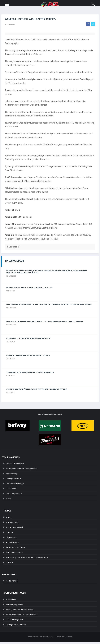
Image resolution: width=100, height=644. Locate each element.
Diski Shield (11, 491)
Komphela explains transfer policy (28, 340)
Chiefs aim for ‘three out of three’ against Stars (37, 391)
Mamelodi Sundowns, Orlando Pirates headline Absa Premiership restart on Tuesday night (47, 274)
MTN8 (8, 501)
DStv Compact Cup (14, 496)
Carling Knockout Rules (16, 626)
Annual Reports (13, 544)
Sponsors (10, 534)
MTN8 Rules (11, 601)
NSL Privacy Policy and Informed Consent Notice (27, 559)
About (9, 519)
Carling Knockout (13, 481)
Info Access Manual (14, 529)
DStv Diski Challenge (15, 486)
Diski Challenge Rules (15, 621)
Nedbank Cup (12, 476)
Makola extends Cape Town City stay (29, 289)
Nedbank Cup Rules (14, 606)
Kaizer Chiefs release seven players (28, 357)
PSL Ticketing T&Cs (14, 554)
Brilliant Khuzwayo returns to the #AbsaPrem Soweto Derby (45, 323)
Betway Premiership (15, 465)
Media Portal (11, 583)
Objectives (11, 539)
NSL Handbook (12, 524)
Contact (9, 564)
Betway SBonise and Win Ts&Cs (20, 611)
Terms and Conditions (15, 549)
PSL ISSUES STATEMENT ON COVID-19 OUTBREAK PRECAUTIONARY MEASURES (49, 306)
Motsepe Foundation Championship (21, 471)
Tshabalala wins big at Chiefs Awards (30, 374)
